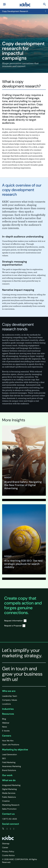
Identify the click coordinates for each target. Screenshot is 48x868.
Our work (7, 775)
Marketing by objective (15, 750)
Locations (6, 704)
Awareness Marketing (11, 766)
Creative (6, 801)
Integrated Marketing (11, 785)
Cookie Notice (8, 855)
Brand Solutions (9, 770)
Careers (7, 736)
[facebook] (7, 829)
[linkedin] (10, 829)
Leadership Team (10, 696)
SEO (4, 758)
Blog (4, 719)
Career (5, 848)
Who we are (9, 691)
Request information (15, 621)
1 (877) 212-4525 (10, 819)
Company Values (10, 700)
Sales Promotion (9, 809)
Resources (8, 714)
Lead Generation (9, 755)
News (5, 727)
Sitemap (6, 844)
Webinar (6, 723)
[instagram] (14, 829)
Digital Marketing (9, 789)
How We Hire (8, 741)
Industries (8, 709)
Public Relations (9, 797)
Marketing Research (11, 805)
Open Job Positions (11, 745)
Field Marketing (9, 762)
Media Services (9, 793)
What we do (9, 780)
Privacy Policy (8, 851)
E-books (6, 731)
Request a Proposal (15, 626)
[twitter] (3, 829)
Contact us (8, 814)
